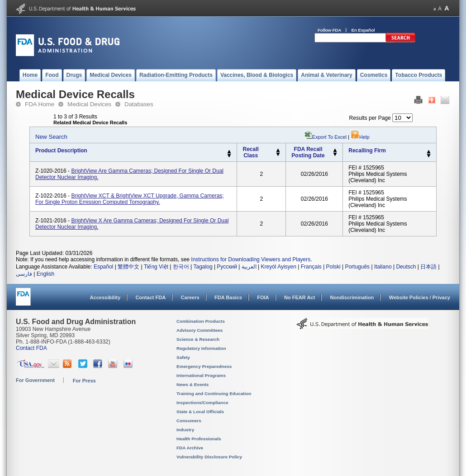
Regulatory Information (201, 348)
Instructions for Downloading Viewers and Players (251, 259)
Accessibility (105, 297)
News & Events (193, 384)
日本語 (428, 267)
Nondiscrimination (352, 297)
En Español (363, 30)
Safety (183, 357)
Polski (333, 267)
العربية (249, 267)
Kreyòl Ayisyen (278, 267)
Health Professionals (199, 439)
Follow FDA (329, 30)
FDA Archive (190, 448)
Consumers (189, 421)
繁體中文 (128, 267)
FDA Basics (228, 297)
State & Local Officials (200, 412)
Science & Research (198, 339)
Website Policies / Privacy (420, 297)
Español (103, 267)
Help (360, 137)
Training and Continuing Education (214, 394)
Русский (227, 267)
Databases (139, 104)
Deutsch (406, 267)
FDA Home (40, 104)
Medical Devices (89, 104)
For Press (84, 381)
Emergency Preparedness (204, 366)
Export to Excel (329, 137)
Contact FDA (150, 297)
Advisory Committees (200, 330)
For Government (35, 380)
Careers (190, 297)
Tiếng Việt (156, 267)
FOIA (263, 297)
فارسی (24, 274)
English (45, 274)
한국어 (181, 267)
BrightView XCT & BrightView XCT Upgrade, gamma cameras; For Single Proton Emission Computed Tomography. (130, 199)
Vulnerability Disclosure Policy (209, 457)
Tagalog (203, 267)
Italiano (383, 267)
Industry (185, 430)
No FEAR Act (300, 297)
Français (311, 267)
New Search (51, 137)
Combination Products (201, 321)
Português (357, 267)
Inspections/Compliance (202, 403)
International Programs (201, 375)
